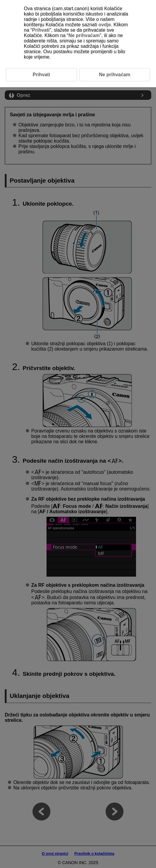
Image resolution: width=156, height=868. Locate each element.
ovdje (105, 25)
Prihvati (41, 30)
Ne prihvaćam (84, 35)
